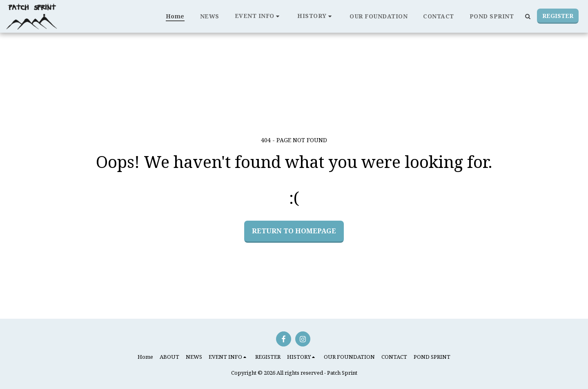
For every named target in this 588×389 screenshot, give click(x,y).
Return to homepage (294, 231)
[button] (258, 16)
